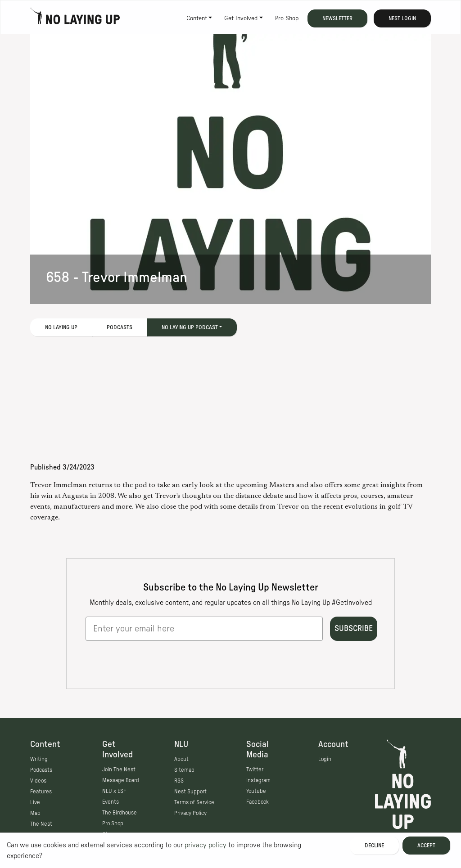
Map (35, 813)
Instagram (258, 780)
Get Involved (241, 18)
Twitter (255, 770)
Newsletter (337, 18)
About (181, 759)
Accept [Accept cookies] (426, 846)
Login (325, 759)
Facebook (258, 802)
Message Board (121, 780)
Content (197, 18)
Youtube (256, 791)
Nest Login (402, 18)
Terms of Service (194, 802)
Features (41, 792)
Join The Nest (119, 770)
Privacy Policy (190, 813)
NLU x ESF (114, 791)
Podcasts (120, 327)
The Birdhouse (120, 813)
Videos (38, 781)
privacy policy (206, 845)
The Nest (41, 824)
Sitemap (184, 770)
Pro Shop (287, 18)
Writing (39, 759)
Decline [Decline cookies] (374, 846)
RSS (179, 781)
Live (35, 802)
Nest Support (190, 792)
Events (111, 802)
